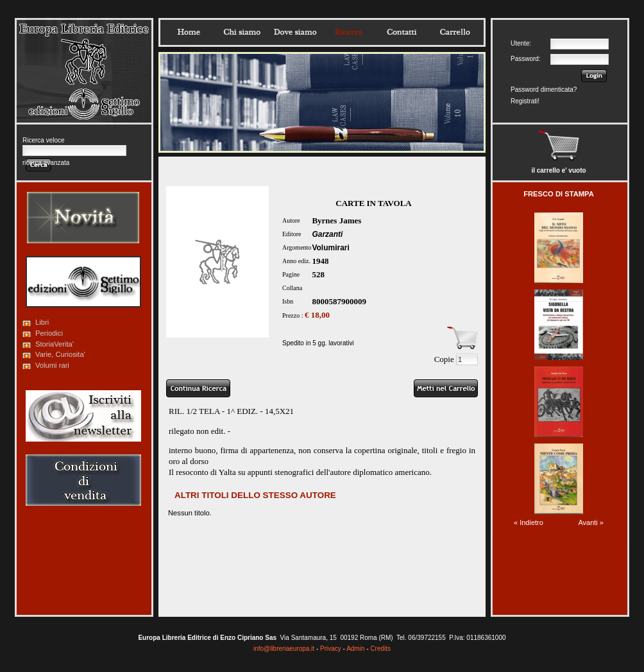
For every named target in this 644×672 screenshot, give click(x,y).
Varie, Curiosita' (60, 354)
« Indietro (529, 522)
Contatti (402, 32)
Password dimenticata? (544, 90)
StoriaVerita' (55, 344)
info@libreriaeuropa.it (284, 649)
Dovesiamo (295, 32)
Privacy (331, 649)
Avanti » (591, 522)
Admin (355, 649)
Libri (42, 322)
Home (189, 32)
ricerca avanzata (46, 163)
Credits (380, 649)
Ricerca (348, 32)
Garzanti (327, 234)
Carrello (455, 32)
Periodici (49, 333)
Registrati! (525, 101)
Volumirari (330, 248)
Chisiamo (242, 32)
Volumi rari (52, 365)
